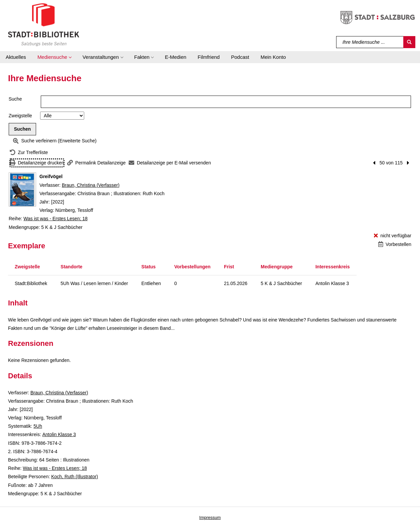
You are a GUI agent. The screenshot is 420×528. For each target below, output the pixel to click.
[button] (54, 57)
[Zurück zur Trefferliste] (29, 153)
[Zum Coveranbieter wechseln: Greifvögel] (22, 189)
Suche (15, 99)
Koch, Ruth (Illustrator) (75, 477)
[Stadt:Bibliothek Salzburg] (44, 24)
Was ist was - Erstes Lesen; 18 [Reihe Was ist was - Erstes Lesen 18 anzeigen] (55, 219)
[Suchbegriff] (370, 42)
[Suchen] (409, 42)
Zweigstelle (20, 116)
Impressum (210, 517)
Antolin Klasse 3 (59, 434)
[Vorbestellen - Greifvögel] (395, 244)
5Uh (38, 426)
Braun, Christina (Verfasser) (91, 185)
